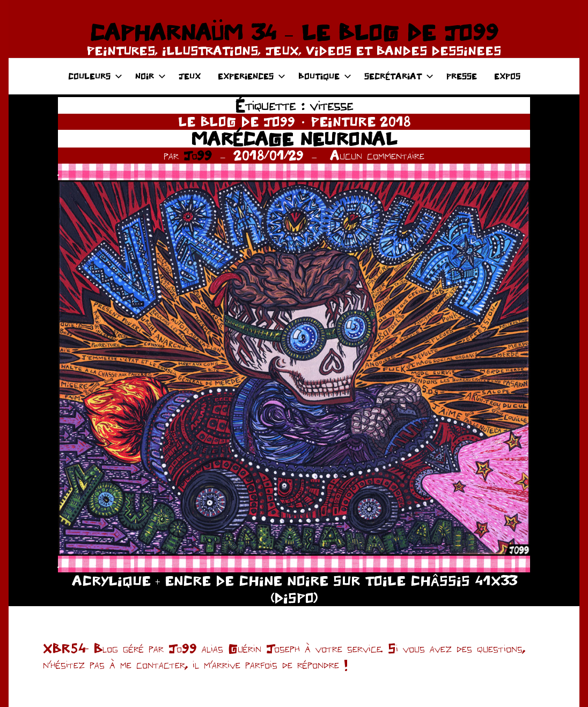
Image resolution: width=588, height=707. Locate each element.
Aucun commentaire (377, 155)
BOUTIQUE (325, 76)
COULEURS (95, 76)
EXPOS (507, 76)
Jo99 (198, 155)
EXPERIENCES (252, 76)
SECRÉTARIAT (399, 76)
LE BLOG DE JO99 (237, 121)
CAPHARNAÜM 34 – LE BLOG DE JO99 (294, 32)
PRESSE (462, 76)
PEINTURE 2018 (361, 121)
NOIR (150, 76)
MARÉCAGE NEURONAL (294, 139)
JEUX (190, 76)
